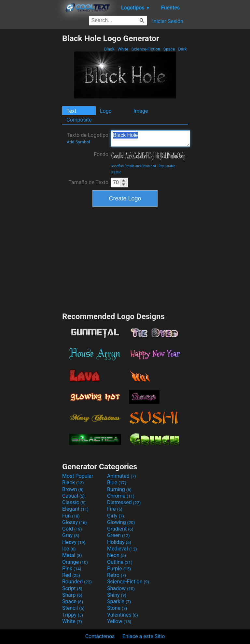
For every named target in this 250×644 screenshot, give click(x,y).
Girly (116, 516)
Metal (72, 555)
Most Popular (78, 476)
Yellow (119, 621)
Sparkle (119, 601)
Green (118, 535)
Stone (117, 608)
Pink (72, 569)
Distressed (124, 502)
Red (71, 575)
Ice (69, 549)
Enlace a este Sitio (144, 636)
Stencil (73, 608)
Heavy (74, 542)
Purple (119, 569)
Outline (120, 562)
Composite (79, 120)
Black (109, 49)
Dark (182, 49)
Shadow (121, 588)
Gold (72, 529)
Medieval (122, 549)
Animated (122, 476)
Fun (71, 516)
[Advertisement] (31, 131)
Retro (117, 575)
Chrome (121, 496)
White (123, 49)
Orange (75, 562)
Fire (115, 509)
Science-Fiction (146, 49)
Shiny (117, 595)
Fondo (101, 154)
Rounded (77, 582)
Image (141, 111)
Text (71, 111)
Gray (71, 535)
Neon (117, 555)
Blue (117, 483)
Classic (116, 172)
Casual (73, 496)
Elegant (75, 509)
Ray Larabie (167, 166)
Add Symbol (78, 142)
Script (72, 588)
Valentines (123, 615)
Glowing (121, 522)
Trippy (73, 615)
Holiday (119, 542)
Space (169, 49)
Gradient (120, 529)
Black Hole (150, 139)
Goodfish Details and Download (133, 166)
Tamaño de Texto (88, 182)
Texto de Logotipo (88, 138)
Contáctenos (100, 636)
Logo (106, 111)
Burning (119, 489)
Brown (73, 489)
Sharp (72, 595)
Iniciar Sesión (168, 21)
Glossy (75, 522)
